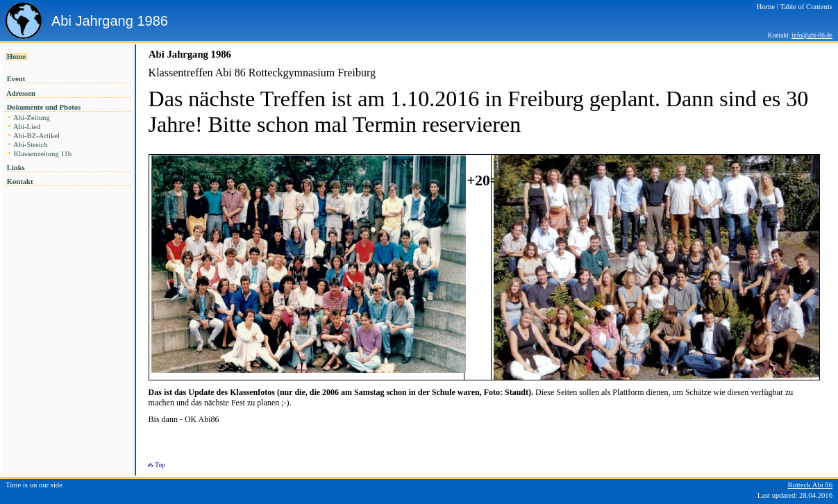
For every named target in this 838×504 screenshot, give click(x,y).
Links (16, 168)
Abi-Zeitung (32, 118)
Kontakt (20, 182)
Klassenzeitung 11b (43, 154)
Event (16, 79)
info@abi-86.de (812, 35)
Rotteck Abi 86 (810, 485)
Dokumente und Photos (44, 107)
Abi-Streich (31, 145)
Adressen (21, 93)
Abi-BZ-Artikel (37, 136)
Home (16, 57)
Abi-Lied (27, 127)
